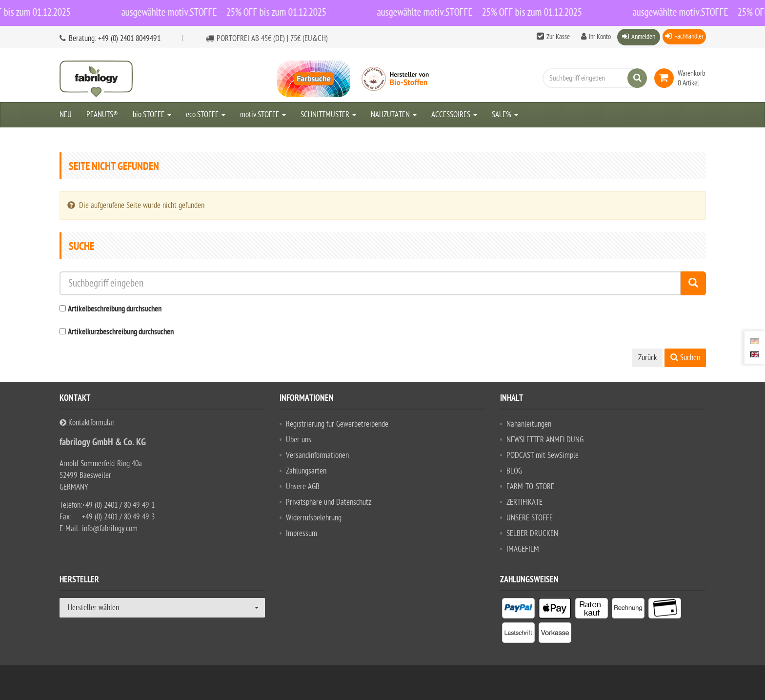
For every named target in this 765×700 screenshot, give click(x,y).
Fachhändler (689, 36)
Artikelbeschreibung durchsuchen (115, 309)
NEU (66, 115)
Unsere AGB (303, 487)
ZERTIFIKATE (524, 502)
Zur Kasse (558, 37)
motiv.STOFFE (263, 115)
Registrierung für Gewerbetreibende (337, 424)
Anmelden (643, 37)
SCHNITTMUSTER (328, 115)
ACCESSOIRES (454, 115)
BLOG (514, 471)
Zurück (647, 358)
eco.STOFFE (206, 115)
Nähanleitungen (529, 424)
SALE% (505, 115)
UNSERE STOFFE (530, 518)
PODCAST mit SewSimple (543, 455)
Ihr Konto (600, 37)
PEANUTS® (102, 115)
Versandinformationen (317, 455)
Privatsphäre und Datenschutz (329, 502)
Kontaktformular (87, 423)
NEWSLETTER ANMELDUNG (545, 440)
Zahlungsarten (306, 471)
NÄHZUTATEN (394, 115)
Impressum (302, 534)
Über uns (299, 440)
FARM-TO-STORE (530, 487)
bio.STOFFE (152, 115)
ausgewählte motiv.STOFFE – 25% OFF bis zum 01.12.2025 (227, 12)
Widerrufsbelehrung (314, 518)
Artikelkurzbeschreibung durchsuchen (121, 332)
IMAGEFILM (523, 549)
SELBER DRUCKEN (532, 534)
